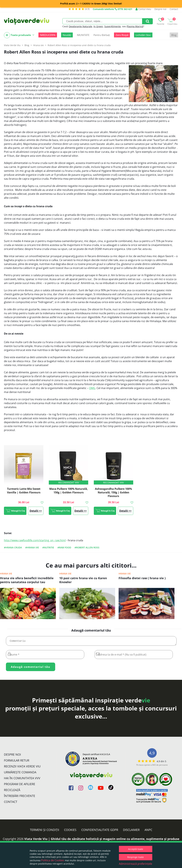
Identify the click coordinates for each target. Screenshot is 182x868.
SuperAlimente (113, 26)
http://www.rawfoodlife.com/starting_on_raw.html (35, 540)
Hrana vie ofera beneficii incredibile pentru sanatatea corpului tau (27, 580)
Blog (174, 35)
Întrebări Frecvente (20, 797)
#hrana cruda (13, 547)
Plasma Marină (135, 26)
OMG (92, 388)
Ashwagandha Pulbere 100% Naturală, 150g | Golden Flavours (113, 492)
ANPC (148, 831)
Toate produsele (19, 35)
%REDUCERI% (48, 35)
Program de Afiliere (20, 785)
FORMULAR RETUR (17, 762)
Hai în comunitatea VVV (22, 779)
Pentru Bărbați (102, 35)
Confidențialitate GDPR (100, 831)
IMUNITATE (83, 35)
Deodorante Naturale (80, 26)
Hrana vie (6, 574)
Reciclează (12, 791)
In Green (98, 26)
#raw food (64, 547)
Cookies (70, 831)
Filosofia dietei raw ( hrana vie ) (142, 578)
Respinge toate (136, 857)
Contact (174, 9)
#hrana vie (32, 547)
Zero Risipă (122, 35)
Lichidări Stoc (143, 35)
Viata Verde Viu (12, 45)
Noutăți (67, 35)
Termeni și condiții (45, 831)
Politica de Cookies (53, 860)
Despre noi (160, 9)
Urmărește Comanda (20, 773)
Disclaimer (131, 831)
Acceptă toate (136, 849)
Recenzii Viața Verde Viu (22, 768)
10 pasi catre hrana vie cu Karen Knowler (83, 580)
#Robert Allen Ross (87, 547)
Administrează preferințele (136, 864)
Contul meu (143, 9)
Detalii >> (36, 511)
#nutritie (48, 547)
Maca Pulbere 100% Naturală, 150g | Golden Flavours (69, 491)
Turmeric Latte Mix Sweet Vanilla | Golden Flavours (24, 491)
